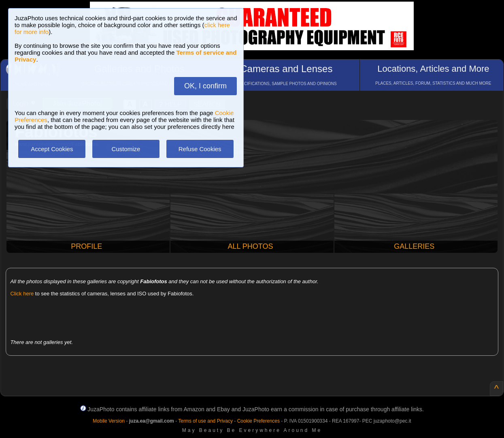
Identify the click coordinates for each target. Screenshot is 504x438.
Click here (22, 294)
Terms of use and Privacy (205, 421)
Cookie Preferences (258, 421)
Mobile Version (109, 421)
